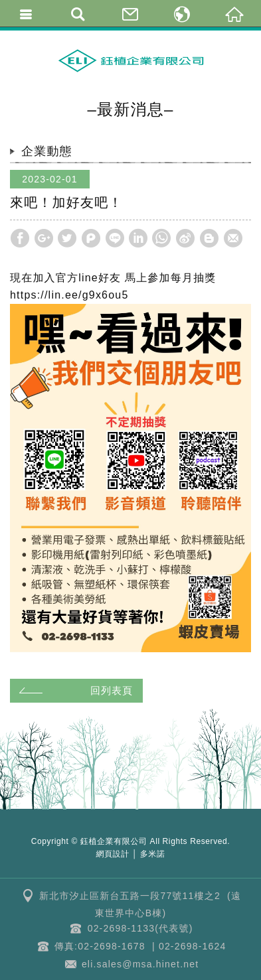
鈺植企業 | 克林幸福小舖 (131, 60)
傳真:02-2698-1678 (100, 946)
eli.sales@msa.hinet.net (140, 964)
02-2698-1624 (193, 946)
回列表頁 (74, 690)
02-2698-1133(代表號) (140, 928)
